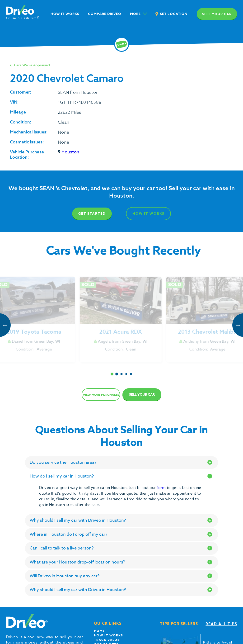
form (162, 488)
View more (101, 395)
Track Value (107, 640)
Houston (69, 152)
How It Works (149, 214)
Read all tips (221, 624)
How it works (108, 635)
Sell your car (217, 14)
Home (99, 631)
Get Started (92, 214)
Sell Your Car (142, 395)
